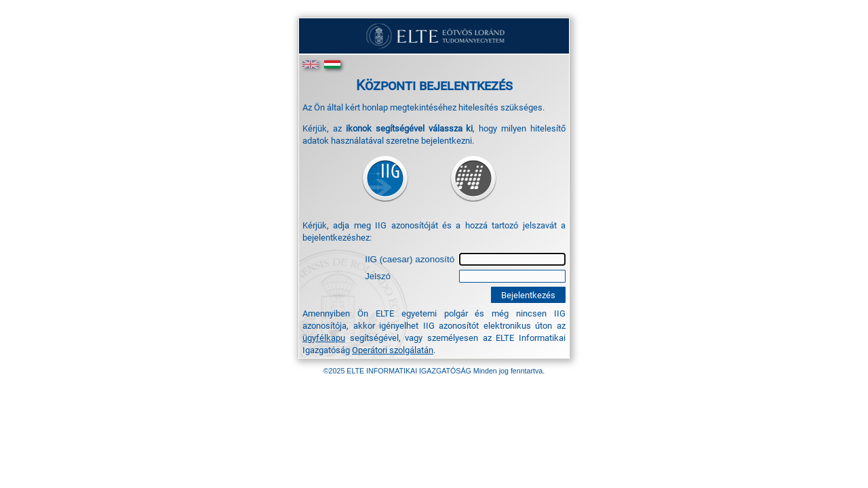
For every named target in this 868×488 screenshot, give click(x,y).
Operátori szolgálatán (393, 350)
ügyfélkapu (324, 338)
